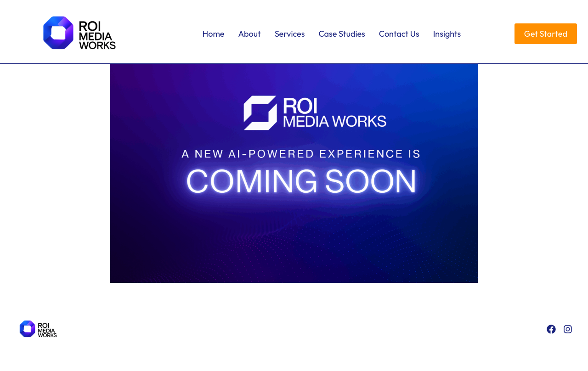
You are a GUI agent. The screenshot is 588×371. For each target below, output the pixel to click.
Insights (447, 34)
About (250, 34)
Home (214, 34)
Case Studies (342, 34)
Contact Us (399, 34)
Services (290, 34)
